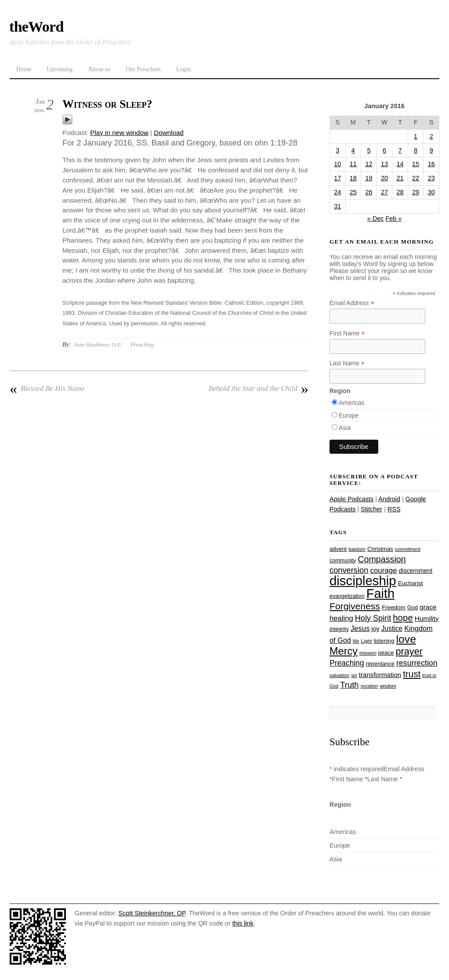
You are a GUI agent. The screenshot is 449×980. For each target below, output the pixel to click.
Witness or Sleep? (107, 104)
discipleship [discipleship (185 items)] (363, 581)
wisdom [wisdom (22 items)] (388, 686)
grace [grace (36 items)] (428, 607)
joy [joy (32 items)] (375, 629)
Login (183, 69)
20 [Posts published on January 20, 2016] (384, 178)
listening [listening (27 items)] (384, 641)
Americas (351, 403)
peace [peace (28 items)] (386, 653)
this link (243, 923)
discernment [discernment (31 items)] (415, 571)
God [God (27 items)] (413, 607)
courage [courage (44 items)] (383, 570)
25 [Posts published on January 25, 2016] (353, 192)
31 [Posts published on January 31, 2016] (337, 206)
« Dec (376, 219)
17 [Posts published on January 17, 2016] (337, 178)
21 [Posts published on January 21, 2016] (400, 178)
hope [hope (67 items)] (403, 618)
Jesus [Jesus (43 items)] (360, 628)
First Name (347, 333)
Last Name (347, 363)
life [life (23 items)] (356, 641)
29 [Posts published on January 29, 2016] (416, 192)
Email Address (352, 303)
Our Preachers (143, 69)
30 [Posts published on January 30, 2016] (431, 192)
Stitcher (371, 509)
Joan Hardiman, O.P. (97, 344)
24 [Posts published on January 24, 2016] (337, 192)
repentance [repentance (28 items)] (380, 664)
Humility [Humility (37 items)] (427, 618)
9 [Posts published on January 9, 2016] (431, 150)
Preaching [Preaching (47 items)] (347, 663)
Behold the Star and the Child (258, 389)
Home (24, 69)
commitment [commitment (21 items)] (408, 549)
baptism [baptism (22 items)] (357, 549)
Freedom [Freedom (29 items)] (394, 607)
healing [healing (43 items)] (341, 618)
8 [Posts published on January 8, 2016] (416, 150)
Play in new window (119, 133)
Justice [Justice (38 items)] (392, 628)
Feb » (393, 219)
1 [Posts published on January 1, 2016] (416, 136)
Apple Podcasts (351, 499)
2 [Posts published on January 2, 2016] (431, 136)
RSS (394, 509)
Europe (349, 415)
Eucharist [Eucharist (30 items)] (411, 583)
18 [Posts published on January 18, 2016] (353, 178)
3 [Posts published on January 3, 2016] (337, 150)
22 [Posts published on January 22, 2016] (416, 178)
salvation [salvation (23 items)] (339, 675)
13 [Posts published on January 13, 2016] (384, 164)
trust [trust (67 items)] (412, 674)
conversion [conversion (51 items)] (349, 570)
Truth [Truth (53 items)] (349, 685)
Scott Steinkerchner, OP (152, 913)
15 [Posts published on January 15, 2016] (416, 164)
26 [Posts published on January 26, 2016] (369, 192)
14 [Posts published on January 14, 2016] (400, 164)
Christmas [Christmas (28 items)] (380, 549)
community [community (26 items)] (343, 561)
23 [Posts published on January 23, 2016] (431, 178)
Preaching (142, 344)
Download (169, 133)
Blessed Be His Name (47, 389)
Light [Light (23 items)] (367, 641)
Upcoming (60, 69)
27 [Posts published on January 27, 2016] (384, 192)
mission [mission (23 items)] (368, 653)
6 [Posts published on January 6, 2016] (384, 150)
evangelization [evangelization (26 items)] (347, 596)
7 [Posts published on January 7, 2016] (400, 150)
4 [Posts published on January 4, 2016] (353, 150)
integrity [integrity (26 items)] (339, 629)
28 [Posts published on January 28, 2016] (400, 192)
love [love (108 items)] (406, 639)
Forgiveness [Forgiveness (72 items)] (355, 606)
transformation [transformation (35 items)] (380, 675)
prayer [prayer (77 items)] (409, 651)
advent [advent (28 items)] (338, 549)
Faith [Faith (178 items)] (380, 594)
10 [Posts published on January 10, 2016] (337, 164)
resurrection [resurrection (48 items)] (417, 663)
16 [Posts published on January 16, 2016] (431, 164)
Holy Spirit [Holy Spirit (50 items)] (373, 618)
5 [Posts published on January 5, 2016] (369, 150)
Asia (345, 428)
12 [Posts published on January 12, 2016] (369, 164)
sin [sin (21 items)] (354, 675)
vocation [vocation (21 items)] (369, 686)
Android (389, 499)
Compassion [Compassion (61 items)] (382, 559)
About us (99, 69)
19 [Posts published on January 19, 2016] (369, 178)
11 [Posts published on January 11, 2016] (353, 164)
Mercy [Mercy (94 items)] (344, 651)
